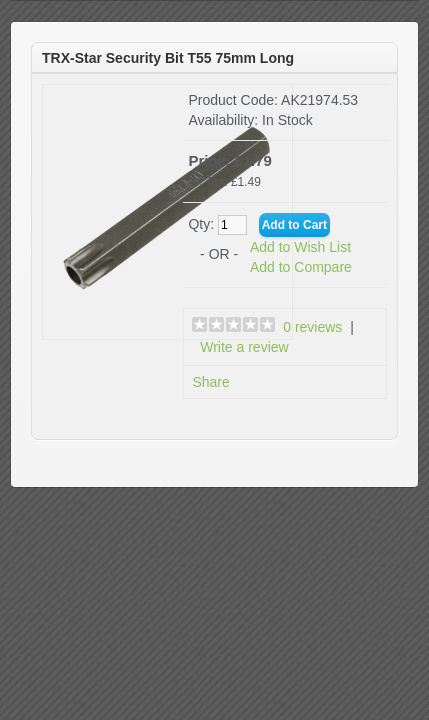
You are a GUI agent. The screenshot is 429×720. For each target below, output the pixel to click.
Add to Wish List (300, 247)
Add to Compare (301, 267)
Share (210, 382)
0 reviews (312, 327)
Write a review (244, 347)
